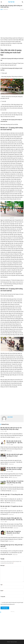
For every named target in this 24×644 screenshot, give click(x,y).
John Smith (10, 417)
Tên (2, 585)
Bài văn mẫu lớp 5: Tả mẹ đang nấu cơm (12, 494)
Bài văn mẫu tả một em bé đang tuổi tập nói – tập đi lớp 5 (15, 443)
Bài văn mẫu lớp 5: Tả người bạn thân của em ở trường (14, 469)
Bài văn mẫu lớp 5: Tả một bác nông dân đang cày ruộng (15, 482)
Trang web (3, 597)
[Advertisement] (12, 24)
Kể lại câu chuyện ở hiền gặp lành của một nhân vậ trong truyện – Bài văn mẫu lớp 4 (12, 520)
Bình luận (3, 565)
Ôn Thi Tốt (11, 2)
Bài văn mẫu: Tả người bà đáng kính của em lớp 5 (14, 532)
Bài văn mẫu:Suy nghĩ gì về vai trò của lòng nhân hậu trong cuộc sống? (11, 428)
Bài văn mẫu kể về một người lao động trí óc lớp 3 (15, 455)
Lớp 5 (2, 9)
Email (2, 591)
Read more (18, 437)
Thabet (15, 642)
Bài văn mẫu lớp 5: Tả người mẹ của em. (12, 506)
